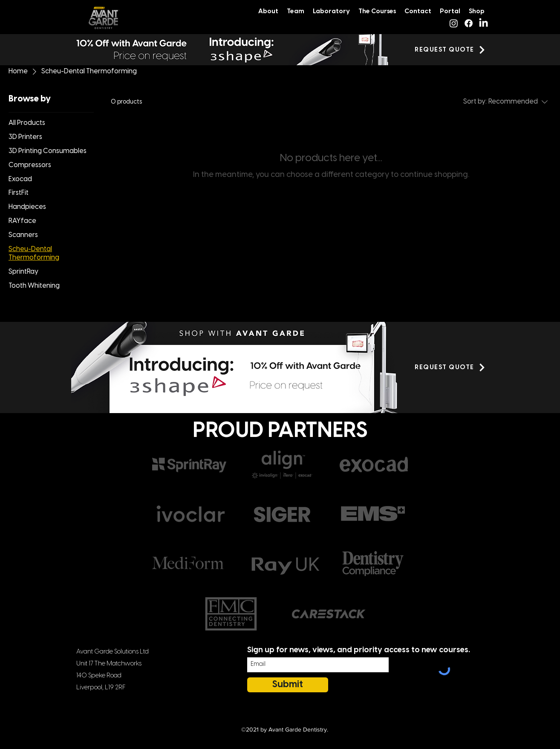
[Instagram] (454, 23)
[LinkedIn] (484, 23)
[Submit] (288, 685)
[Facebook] (469, 23)
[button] (450, 50)
